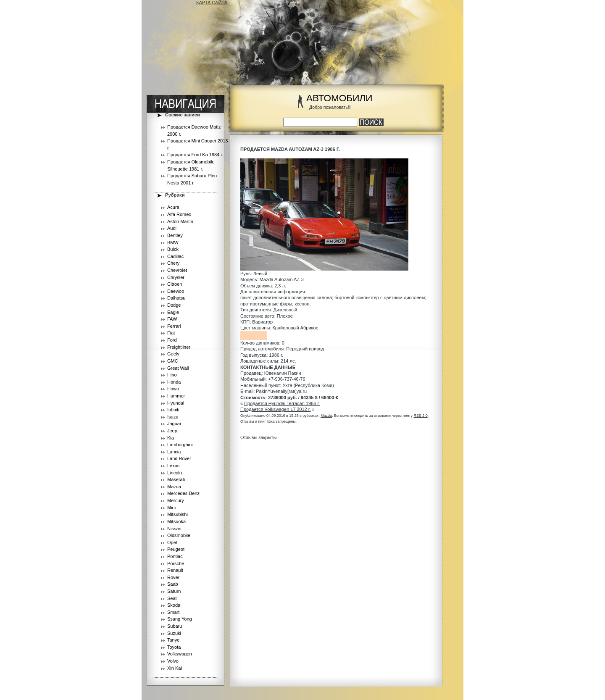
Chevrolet (177, 270)
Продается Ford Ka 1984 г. (195, 155)
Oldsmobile (179, 535)
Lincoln (175, 473)
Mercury (176, 500)
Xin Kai (175, 668)
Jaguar (174, 424)
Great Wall (178, 368)
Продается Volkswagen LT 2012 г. (276, 409)
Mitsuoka (176, 521)
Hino (172, 375)
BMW (173, 242)
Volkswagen (180, 654)
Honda (174, 382)
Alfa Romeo (179, 214)
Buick (173, 249)
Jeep (172, 431)
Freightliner (179, 347)
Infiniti (173, 410)
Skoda (174, 605)
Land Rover (179, 458)
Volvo (173, 661)
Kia (171, 438)
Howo (173, 389)
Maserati (176, 479)
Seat (172, 598)
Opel (172, 542)
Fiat (171, 333)
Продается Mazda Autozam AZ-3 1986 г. (290, 149)
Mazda (174, 487)
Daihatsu (176, 298)
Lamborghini (180, 445)
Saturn (174, 591)
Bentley (175, 235)
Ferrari (174, 326)
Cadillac (175, 256)
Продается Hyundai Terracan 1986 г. (282, 403)
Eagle (173, 312)
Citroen (175, 284)
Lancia (174, 452)
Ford (172, 340)
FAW (172, 319)
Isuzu (173, 417)
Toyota (174, 647)
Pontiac (175, 556)
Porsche (176, 563)
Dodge (174, 305)
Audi (172, 228)
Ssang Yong (180, 619)
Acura (173, 207)
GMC (173, 361)
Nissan (174, 529)
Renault (175, 570)
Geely (173, 354)
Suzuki (174, 633)
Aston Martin (180, 221)
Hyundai (176, 403)
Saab (173, 584)
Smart (173, 612)
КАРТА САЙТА (212, 3)
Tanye (173, 640)
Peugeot (176, 549)
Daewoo (176, 291)
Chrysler (176, 277)
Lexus (173, 466)
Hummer (176, 396)
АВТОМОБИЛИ (339, 98)
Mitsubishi (178, 514)
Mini (171, 508)
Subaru (175, 626)
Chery (173, 263)
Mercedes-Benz (183, 493)
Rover (173, 577)
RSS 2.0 (420, 416)
